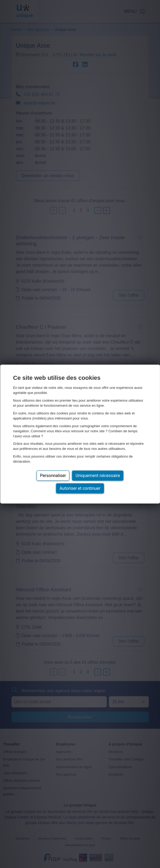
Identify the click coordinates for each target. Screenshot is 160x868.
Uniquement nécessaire (98, 476)
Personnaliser (53, 476)
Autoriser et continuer (80, 488)
